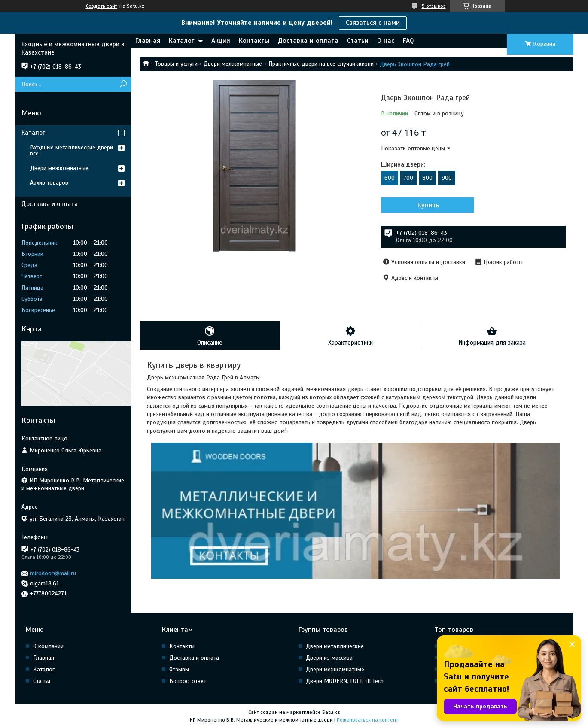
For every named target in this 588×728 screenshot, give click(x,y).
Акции (221, 41)
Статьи (358, 41)
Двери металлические (335, 646)
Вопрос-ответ (188, 681)
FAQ (408, 41)
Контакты (254, 41)
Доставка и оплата (308, 41)
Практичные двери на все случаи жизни (321, 64)
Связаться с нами (373, 23)
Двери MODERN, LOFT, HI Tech (345, 681)
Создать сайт (102, 6)
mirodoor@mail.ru (53, 573)
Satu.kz (331, 712)
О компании (48, 646)
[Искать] (123, 84)
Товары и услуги (176, 64)
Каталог (181, 41)
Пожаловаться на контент (367, 720)
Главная (148, 41)
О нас (386, 41)
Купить (427, 205)
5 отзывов (434, 6)
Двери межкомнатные (233, 64)
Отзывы (179, 669)
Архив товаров (49, 183)
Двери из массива (329, 658)
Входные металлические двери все (72, 150)
